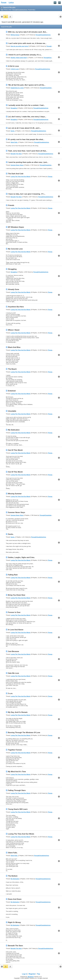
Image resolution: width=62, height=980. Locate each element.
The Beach (12, 369)
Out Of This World (15, 450)
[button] (6, 16)
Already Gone (14, 289)
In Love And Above (16, 630)
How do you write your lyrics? (20, 46)
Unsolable (12, 411)
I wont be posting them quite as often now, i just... (28, 162)
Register (32, 974)
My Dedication (14, 430)
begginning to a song (17, 88)
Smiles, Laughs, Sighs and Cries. (21, 557)
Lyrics (11, 2)
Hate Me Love (13, 673)
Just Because (13, 651)
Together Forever (15, 750)
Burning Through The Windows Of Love (24, 733)
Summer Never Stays (17, 165)
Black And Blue (14, 347)
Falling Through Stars (17, 790)
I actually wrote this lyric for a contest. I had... (26, 105)
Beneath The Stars (16, 154)
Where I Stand (14, 330)
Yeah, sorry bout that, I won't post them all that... (28, 151)
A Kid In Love (13, 66)
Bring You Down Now (17, 595)
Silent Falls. (14, 142)
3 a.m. (10, 693)
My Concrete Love (15, 249)
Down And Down (15, 899)
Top (38, 974)
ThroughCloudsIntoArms (43, 35)
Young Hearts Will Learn (18, 809)
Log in (25, 974)
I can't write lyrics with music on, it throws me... (27, 43)
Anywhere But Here (16, 307)
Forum (4, 2)
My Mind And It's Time (17, 772)
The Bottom (13, 876)
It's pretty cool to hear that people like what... (26, 139)
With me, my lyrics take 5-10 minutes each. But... (28, 32)
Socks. (13, 131)
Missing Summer (15, 494)
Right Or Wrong (14, 922)
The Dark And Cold (16, 174)
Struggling (14, 108)
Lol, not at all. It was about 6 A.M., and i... (25, 128)
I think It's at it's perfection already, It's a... (25, 55)
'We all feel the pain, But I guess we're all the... (27, 85)
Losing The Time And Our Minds (20, 177)
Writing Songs (15, 35)
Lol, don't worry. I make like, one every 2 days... (27, 117)
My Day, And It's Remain (18, 712)
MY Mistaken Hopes (16, 227)
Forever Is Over (14, 612)
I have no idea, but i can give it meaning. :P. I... (27, 194)
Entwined (12, 391)
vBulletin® (31, 977)
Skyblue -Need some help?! (19, 58)
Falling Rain (13, 575)
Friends (11, 205)
